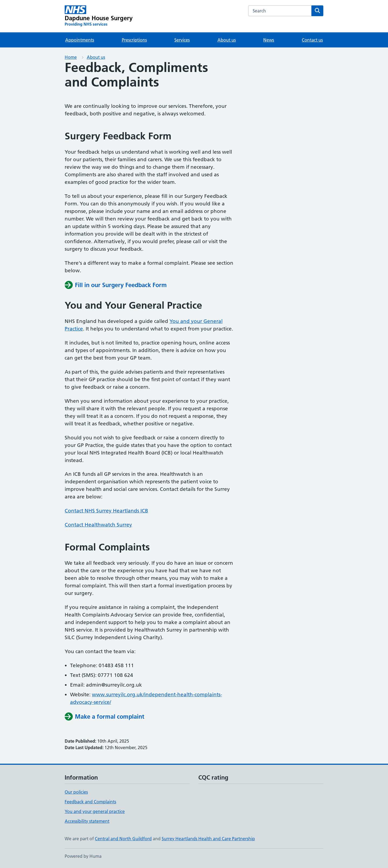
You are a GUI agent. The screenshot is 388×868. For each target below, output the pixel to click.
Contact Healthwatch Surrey (98, 525)
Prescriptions (134, 40)
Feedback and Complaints (90, 802)
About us (227, 40)
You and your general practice (95, 811)
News (269, 40)
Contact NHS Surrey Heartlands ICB (106, 511)
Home (71, 57)
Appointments (80, 40)
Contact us (312, 40)
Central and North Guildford (123, 839)
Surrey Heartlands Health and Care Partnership (208, 839)
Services (182, 40)
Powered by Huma (83, 856)
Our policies (76, 792)
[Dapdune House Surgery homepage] (99, 16)
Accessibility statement (87, 821)
